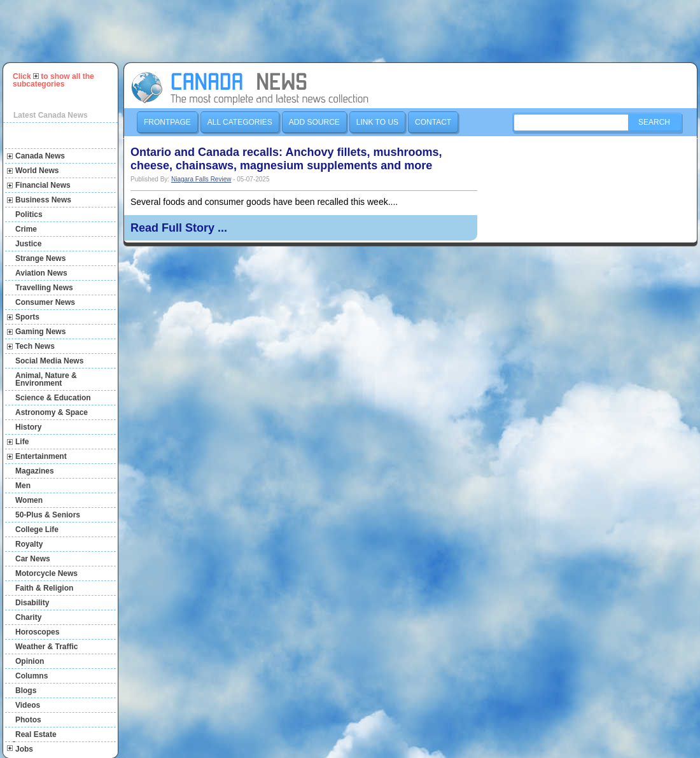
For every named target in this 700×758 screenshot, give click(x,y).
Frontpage (167, 122)
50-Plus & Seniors (48, 515)
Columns (31, 676)
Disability (32, 603)
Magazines (35, 471)
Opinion (30, 661)
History (28, 427)
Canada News (40, 156)
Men (23, 486)
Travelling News (44, 288)
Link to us (377, 122)
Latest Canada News (51, 115)
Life (22, 442)
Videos (28, 705)
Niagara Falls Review (201, 179)
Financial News (43, 185)
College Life (37, 530)
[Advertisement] (356, 31)
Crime (26, 229)
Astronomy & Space (52, 412)
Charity (28, 617)
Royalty (29, 544)
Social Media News (49, 361)
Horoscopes (37, 632)
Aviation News (41, 273)
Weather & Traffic (46, 647)
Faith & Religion (44, 588)
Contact (433, 122)
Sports (27, 317)
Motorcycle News (46, 573)
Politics (29, 214)
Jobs (24, 749)
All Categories (240, 122)
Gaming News (40, 332)
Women (29, 500)
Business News (43, 200)
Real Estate (36, 734)
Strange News (40, 258)
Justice (28, 244)
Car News (33, 559)
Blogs (26, 691)
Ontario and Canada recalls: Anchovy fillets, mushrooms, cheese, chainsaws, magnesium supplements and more (286, 159)
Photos (28, 720)
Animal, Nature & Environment (46, 379)
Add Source (314, 122)
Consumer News (45, 302)
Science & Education (53, 398)
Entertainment (41, 456)
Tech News (35, 346)
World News (37, 171)
